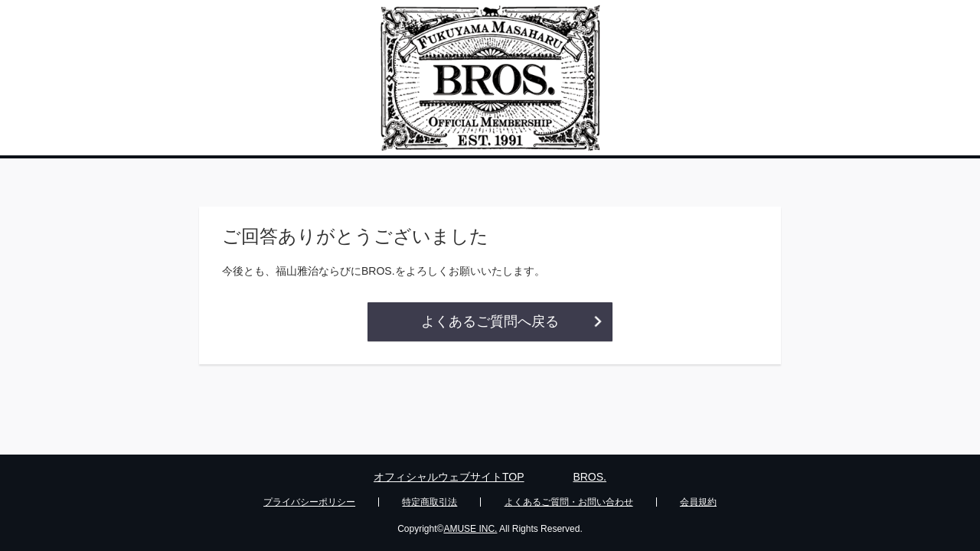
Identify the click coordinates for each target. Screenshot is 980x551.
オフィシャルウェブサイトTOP (449, 477)
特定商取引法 (430, 502)
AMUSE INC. (470, 529)
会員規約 (698, 502)
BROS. (590, 477)
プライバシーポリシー (309, 502)
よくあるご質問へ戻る (490, 321)
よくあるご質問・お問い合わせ (569, 502)
